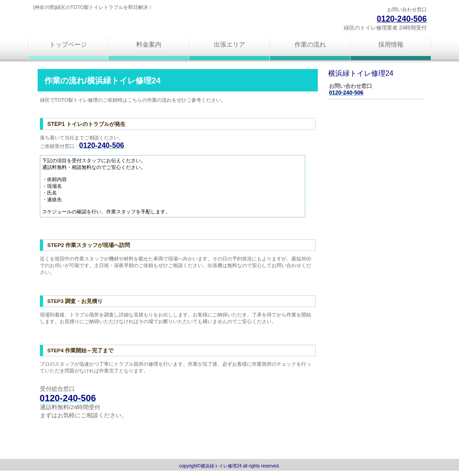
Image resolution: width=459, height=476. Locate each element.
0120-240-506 (402, 19)
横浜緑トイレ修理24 (140, 24)
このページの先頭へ (70, 438)
